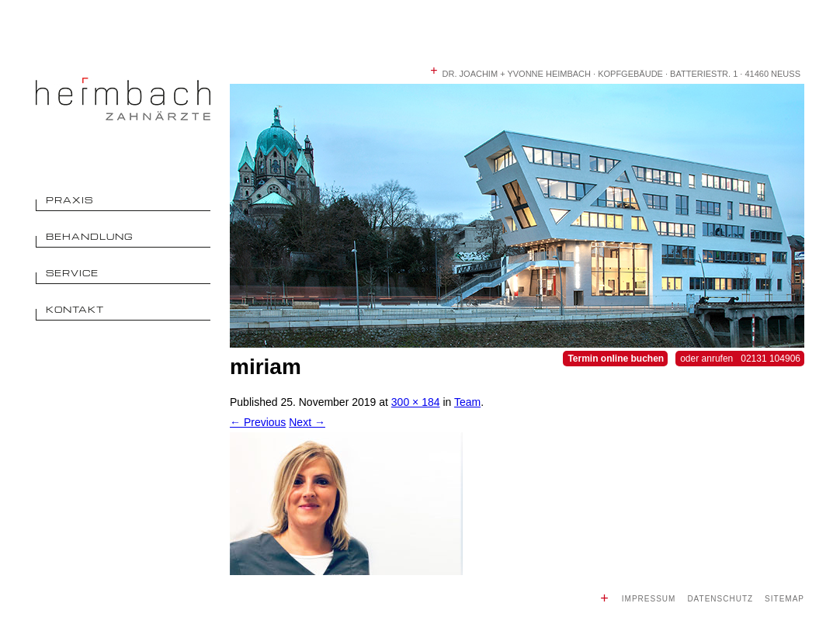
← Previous (258, 422)
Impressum (649, 599)
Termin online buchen (616, 359)
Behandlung (90, 236)
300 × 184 (416, 402)
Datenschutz (720, 599)
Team (467, 402)
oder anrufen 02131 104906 (740, 359)
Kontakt (75, 309)
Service (72, 273)
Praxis (69, 200)
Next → (307, 422)
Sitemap (784, 599)
